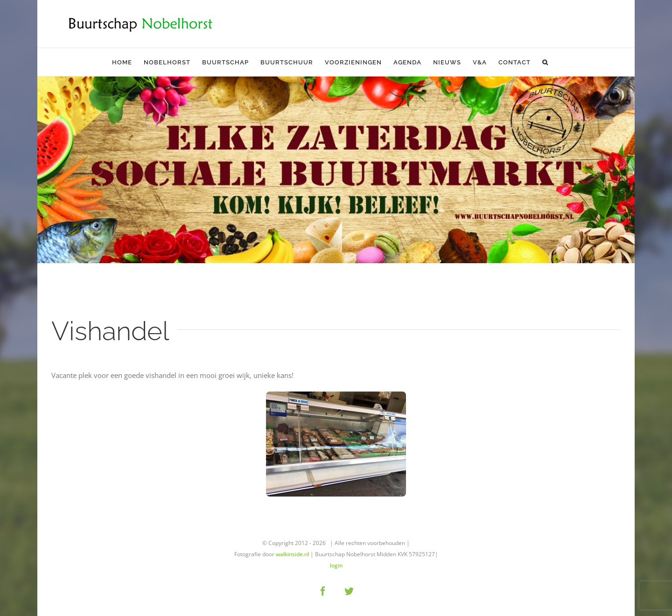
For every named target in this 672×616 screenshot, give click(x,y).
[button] (545, 62)
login (336, 565)
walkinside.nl (292, 554)
